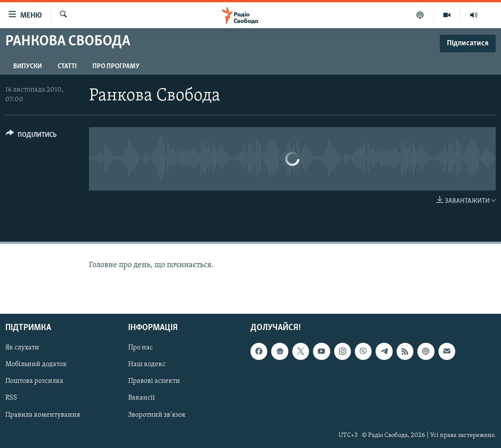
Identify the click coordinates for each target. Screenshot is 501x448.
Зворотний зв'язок (157, 415)
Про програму (116, 66)
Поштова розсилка (34, 382)
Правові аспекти (154, 382)
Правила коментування (43, 415)
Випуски (28, 66)
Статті (67, 66)
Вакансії (142, 398)
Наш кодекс (147, 365)
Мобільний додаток (36, 365)
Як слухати (22, 348)
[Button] (31, 136)
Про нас (140, 348)
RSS (11, 398)
